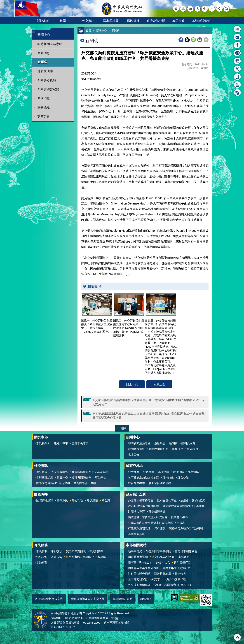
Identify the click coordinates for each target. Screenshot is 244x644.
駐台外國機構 (136, 483)
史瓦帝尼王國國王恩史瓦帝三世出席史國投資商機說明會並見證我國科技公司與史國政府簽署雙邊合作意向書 (148, 416)
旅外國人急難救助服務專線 (237, 29)
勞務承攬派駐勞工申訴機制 (186, 529)
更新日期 (56, 627)
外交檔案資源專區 (139, 585)
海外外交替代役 (176, 579)
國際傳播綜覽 (45, 501)
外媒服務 (92, 501)
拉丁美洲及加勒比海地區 (143, 478)
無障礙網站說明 (122, 599)
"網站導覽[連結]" (183, 9)
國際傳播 (133, 21)
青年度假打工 (182, 563)
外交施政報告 (60, 472)
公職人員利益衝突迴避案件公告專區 (150, 523)
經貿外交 (62, 478)
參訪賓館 (42, 563)
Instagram (237, 61)
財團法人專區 (136, 512)
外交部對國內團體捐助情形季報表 (184, 506)
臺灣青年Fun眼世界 (140, 563)
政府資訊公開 (156, 21)
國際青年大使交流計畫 (177, 568)
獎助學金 (101, 478)
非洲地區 (164, 472)
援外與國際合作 (82, 478)
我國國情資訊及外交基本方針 (90, 472)
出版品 (181, 523)
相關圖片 (95, 287)
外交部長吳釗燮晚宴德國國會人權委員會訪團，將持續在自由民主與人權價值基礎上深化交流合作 (148, 402)
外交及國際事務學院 (158, 551)
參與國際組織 (45, 478)
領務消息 (44, 98)
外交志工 (157, 579)
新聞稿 (42, 62)
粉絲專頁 (237, 45)
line (193, 40)
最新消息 (44, 53)
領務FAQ (42, 557)
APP (237, 77)
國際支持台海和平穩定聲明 (53, 483)
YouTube (237, 85)
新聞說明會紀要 (48, 89)
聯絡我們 (146, 599)
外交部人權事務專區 (141, 501)
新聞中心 (66, 21)
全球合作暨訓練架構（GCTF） (173, 585)
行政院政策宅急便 (139, 529)
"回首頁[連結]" (176, 9)
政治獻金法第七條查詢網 (143, 506)
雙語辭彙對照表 (76, 551)
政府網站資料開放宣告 (49, 599)
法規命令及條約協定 (193, 501)
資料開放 (160, 529)
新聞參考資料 (47, 80)
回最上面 (159, 384)
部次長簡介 (43, 444)
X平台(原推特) (237, 69)
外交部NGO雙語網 (163, 557)
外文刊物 (77, 501)
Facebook (181, 40)
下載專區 (100, 557)
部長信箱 (237, 37)
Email (200, 40)
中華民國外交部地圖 (116, 618)
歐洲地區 (178, 472)
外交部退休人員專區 (78, 557)
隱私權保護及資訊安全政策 (88, 599)
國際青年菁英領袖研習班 (143, 568)
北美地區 (193, 472)
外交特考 (180, 574)
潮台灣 (106, 501)
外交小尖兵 (163, 563)
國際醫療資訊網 (138, 557)
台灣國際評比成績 (85, 483)
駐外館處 (168, 478)
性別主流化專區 (167, 501)
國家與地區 (111, 21)
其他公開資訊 (136, 534)
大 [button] (198, 9)
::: (34, 32)
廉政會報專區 (179, 517)
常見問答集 (96, 551)
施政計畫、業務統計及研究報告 (148, 517)
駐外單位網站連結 (160, 483)
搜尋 (227, 9)
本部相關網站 (201, 21)
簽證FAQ (57, 557)
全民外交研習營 (138, 579)
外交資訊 (88, 21)
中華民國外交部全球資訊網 (122, 9)
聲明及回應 (45, 71)
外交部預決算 (157, 512)
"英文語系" (190, 9)
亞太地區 (134, 472)
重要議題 (44, 107)
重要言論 (42, 472)
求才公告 (44, 116)
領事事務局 (135, 551)
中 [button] (205, 9)
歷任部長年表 (80, 444)
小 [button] (212, 9)
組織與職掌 (61, 444)
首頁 (89, 31)
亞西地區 (149, 472)
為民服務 (178, 21)
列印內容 (206, 40)
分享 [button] (219, 9)
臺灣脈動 (62, 501)
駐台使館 (183, 478)
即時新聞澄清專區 (50, 44)
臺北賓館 (184, 557)
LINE (237, 53)
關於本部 (43, 21)
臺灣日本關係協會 (186, 551)
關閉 (124, 429)
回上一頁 (132, 384)
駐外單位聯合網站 (139, 574)
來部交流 (57, 551)
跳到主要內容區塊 (2, 2)
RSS (237, 93)
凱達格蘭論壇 (163, 574)
